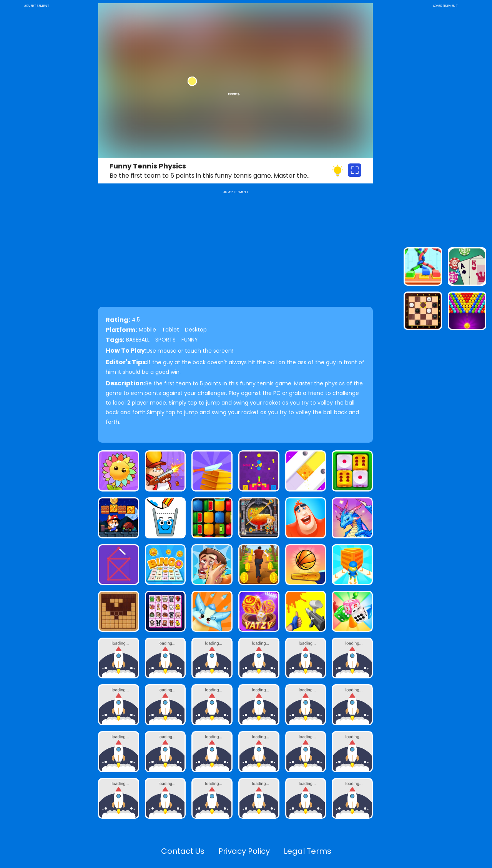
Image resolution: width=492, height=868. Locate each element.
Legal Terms (307, 851)
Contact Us (183, 851)
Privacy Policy (244, 851)
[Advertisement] (37, 125)
